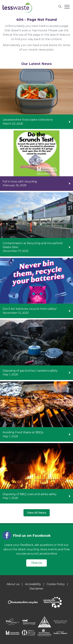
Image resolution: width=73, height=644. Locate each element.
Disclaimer (36, 589)
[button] (67, 7)
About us (13, 584)
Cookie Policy (56, 584)
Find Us (37, 563)
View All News (37, 513)
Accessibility (33, 584)
